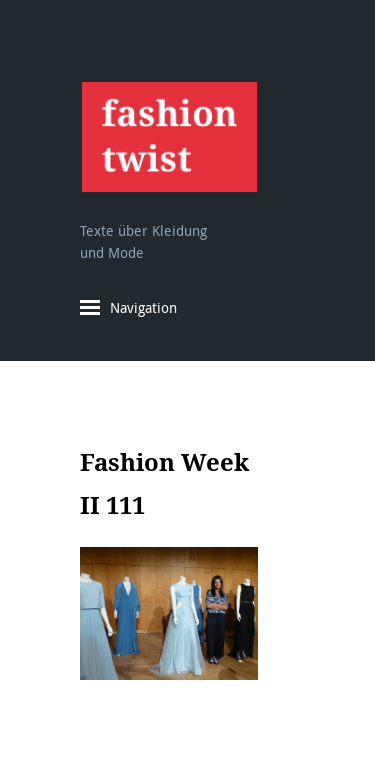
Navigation (143, 307)
